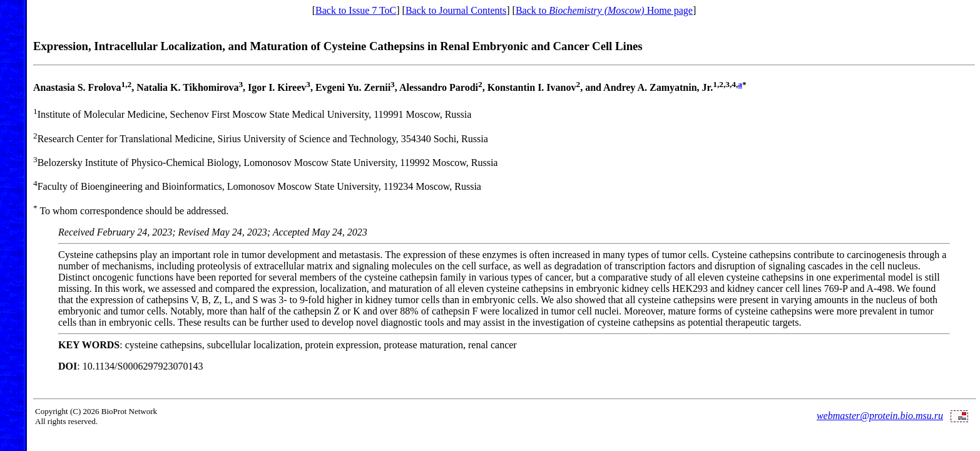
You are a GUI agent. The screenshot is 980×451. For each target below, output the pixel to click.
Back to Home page (604, 10)
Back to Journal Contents (456, 10)
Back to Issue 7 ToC (356, 10)
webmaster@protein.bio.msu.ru (880, 416)
